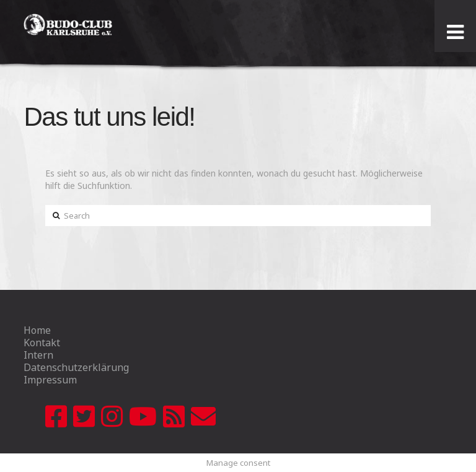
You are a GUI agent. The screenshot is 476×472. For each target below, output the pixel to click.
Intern (38, 355)
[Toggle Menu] (455, 32)
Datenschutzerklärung (76, 367)
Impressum (50, 380)
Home (37, 330)
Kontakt (42, 343)
